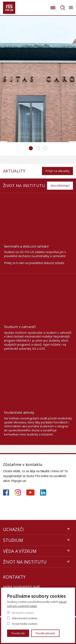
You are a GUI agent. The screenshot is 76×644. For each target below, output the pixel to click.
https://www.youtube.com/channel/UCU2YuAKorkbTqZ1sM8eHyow (30, 492)
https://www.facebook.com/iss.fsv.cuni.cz (6, 492)
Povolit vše (18, 633)
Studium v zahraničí (20, 327)
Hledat (63, 8)
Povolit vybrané (45, 633)
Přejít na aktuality (57, 171)
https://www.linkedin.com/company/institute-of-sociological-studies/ (43, 492)
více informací (60, 186)
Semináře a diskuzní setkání (26, 246)
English (53, 8)
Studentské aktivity (19, 412)
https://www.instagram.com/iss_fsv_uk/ (18, 492)
